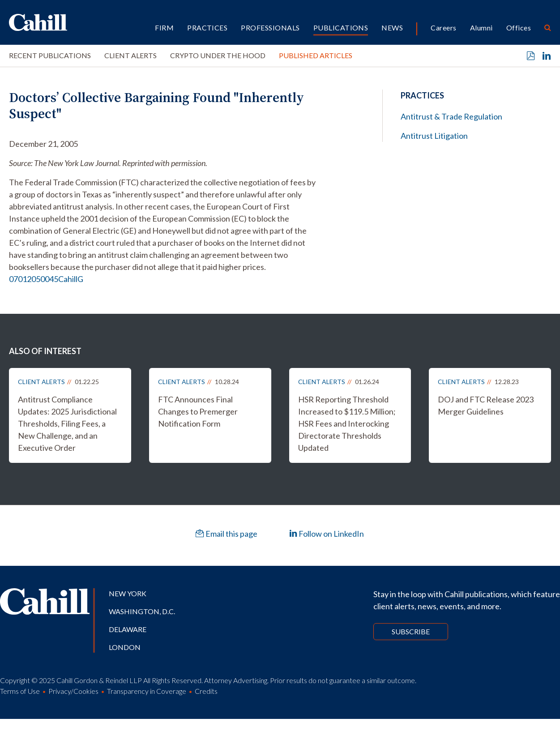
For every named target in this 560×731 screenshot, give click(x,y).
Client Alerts (130, 55)
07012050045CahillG (46, 279)
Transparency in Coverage (147, 691)
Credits (206, 691)
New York (128, 593)
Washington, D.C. (142, 611)
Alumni (481, 28)
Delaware (128, 629)
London (125, 647)
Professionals (270, 28)
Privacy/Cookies (73, 691)
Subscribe (411, 631)
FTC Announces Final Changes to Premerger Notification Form (198, 411)
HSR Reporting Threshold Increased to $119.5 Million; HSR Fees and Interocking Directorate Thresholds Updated (347, 423)
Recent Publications (50, 55)
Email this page (227, 534)
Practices (207, 28)
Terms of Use (20, 691)
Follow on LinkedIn (327, 534)
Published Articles (316, 55)
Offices (519, 28)
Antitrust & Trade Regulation (451, 116)
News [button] (392, 28)
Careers (443, 28)
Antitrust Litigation (434, 136)
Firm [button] (164, 28)
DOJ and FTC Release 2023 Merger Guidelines (486, 405)
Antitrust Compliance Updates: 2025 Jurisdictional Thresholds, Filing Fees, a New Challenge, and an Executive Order (67, 423)
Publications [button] (341, 28)
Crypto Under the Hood (218, 55)
